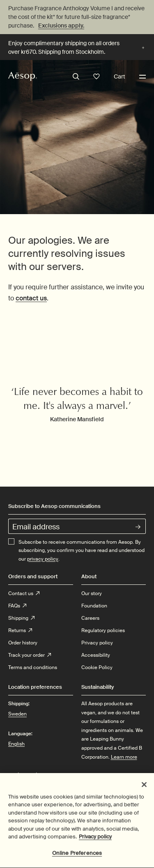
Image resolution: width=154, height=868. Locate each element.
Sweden (17, 713)
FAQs (17, 606)
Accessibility (96, 655)
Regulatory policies (103, 630)
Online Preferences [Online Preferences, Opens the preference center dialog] (77, 857)
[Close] (144, 788)
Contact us (24, 593)
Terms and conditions (33, 667)
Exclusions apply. (61, 25)
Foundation (94, 606)
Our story (92, 593)
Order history (23, 643)
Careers (90, 618)
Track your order (30, 655)
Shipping (21, 618)
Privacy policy (97, 643)
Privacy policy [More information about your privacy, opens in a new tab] (95, 840)
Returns (20, 630)
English (16, 744)
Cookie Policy (97, 667)
